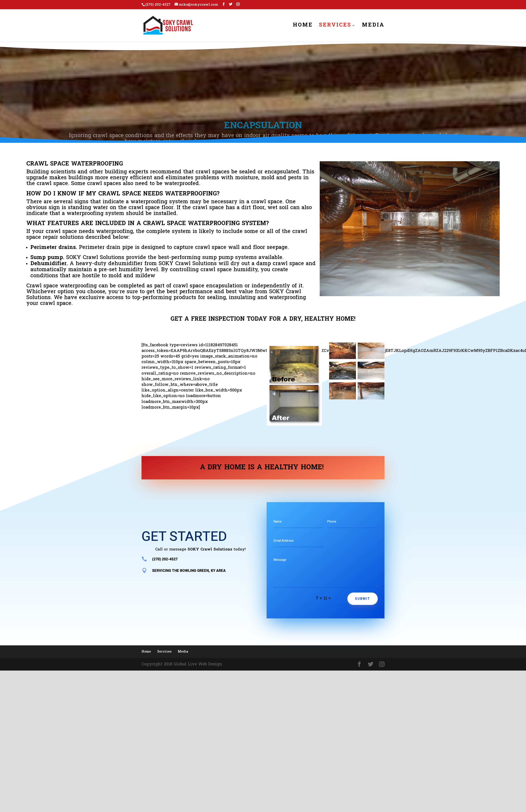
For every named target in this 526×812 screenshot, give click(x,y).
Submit (363, 599)
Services (335, 27)
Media (373, 27)
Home (303, 27)
